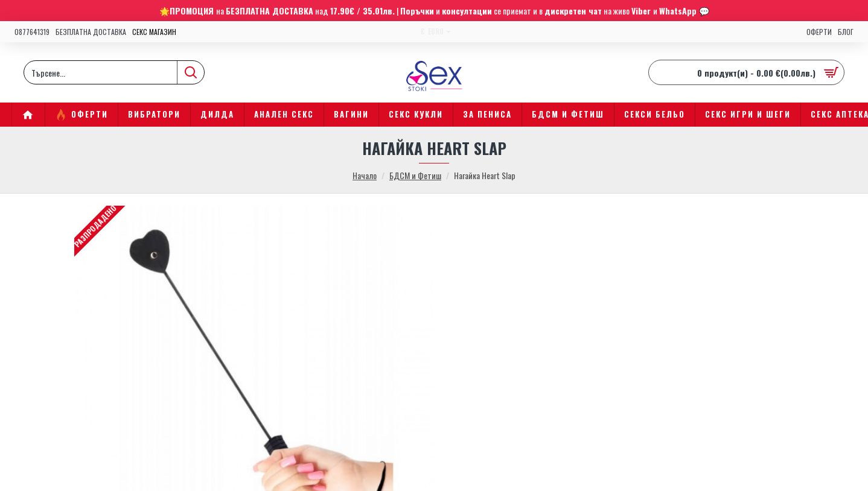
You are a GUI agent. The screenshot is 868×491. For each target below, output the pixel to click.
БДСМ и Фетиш (415, 175)
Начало (365, 175)
